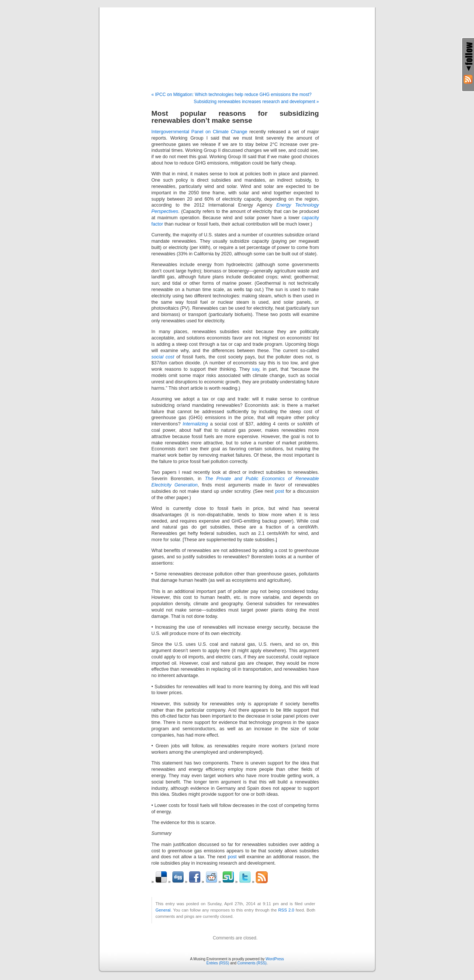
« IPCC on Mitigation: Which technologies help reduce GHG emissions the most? (232, 95)
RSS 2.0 (286, 910)
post (280, 491)
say (256, 369)
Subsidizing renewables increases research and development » (256, 102)
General (163, 910)
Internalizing (195, 424)
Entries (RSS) (218, 963)
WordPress (275, 959)
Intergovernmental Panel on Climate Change (199, 132)
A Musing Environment (237, 42)
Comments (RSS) (252, 963)
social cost (163, 357)
